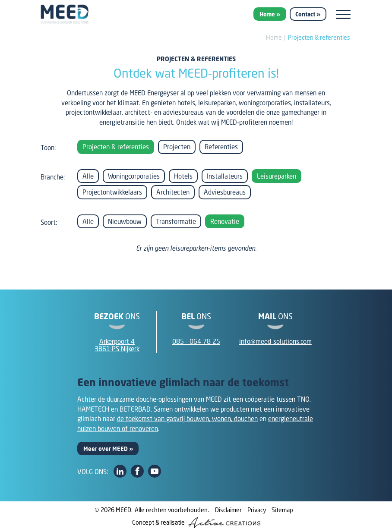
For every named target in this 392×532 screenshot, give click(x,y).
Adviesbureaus (225, 192)
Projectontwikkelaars (112, 192)
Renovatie (225, 221)
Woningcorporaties (134, 176)
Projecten (177, 147)
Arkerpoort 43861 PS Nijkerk (117, 345)
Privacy (257, 510)
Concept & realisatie (196, 523)
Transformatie (176, 221)
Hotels (183, 176)
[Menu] (343, 14)
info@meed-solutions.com (275, 341)
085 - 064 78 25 (196, 341)
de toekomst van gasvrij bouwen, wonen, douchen (187, 419)
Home (267, 14)
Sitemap (282, 510)
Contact (305, 14)
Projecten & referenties (319, 37)
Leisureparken (277, 176)
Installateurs (225, 176)
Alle (88, 176)
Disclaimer (228, 510)
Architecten (173, 192)
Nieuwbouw (125, 221)
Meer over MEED (106, 449)
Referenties (221, 147)
